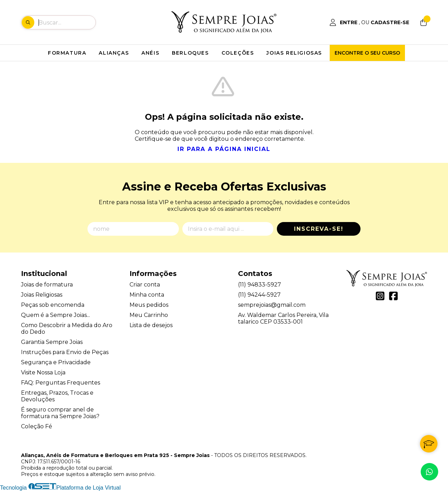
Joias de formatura (47, 285)
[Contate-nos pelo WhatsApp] (429, 472)
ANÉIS (150, 53)
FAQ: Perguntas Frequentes (61, 383)
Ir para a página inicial (224, 149)
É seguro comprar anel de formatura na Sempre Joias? (60, 413)
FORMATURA (67, 53)
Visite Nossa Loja (43, 372)
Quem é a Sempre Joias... (55, 315)
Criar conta (145, 285)
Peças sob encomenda (53, 305)
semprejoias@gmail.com (272, 305)
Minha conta (147, 295)
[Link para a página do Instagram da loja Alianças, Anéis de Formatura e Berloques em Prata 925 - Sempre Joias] (380, 296)
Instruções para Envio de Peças (65, 352)
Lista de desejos (151, 325)
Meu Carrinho (149, 315)
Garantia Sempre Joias (52, 342)
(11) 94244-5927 (259, 295)
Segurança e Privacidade (56, 362)
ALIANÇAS (114, 53)
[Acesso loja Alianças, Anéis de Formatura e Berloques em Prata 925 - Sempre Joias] (369, 22)
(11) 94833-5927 (260, 285)
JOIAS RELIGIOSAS (294, 53)
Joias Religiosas (42, 295)
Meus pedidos (149, 305)
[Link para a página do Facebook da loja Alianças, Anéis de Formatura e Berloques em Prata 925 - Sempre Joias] (393, 296)
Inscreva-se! (319, 229)
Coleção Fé (37, 426)
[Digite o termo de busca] (67, 22)
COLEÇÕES (238, 53)
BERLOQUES (190, 53)
